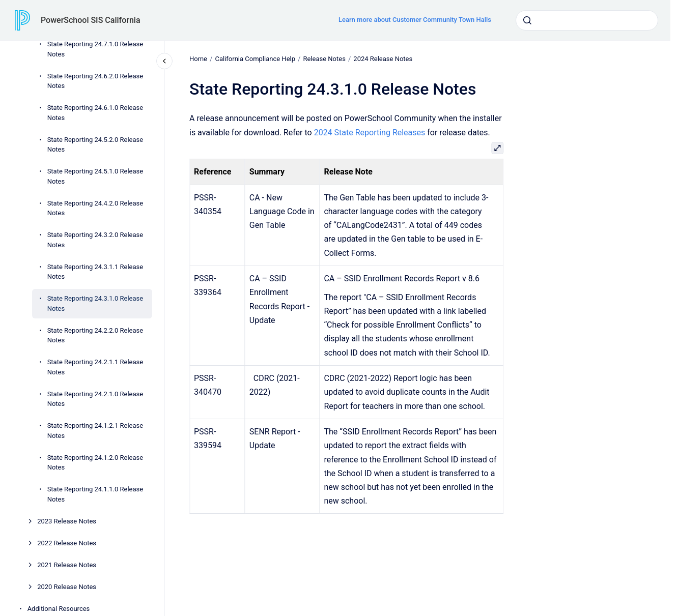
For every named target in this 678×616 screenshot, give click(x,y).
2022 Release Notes (67, 543)
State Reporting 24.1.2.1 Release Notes (95, 431)
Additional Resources (59, 609)
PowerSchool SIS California (91, 20)
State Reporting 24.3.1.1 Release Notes (95, 272)
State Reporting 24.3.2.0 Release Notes (95, 240)
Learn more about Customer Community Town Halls (415, 20)
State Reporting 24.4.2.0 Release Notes (95, 208)
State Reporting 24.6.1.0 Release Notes (95, 113)
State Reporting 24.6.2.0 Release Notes (95, 81)
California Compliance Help (255, 59)
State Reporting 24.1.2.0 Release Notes (95, 463)
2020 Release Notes (67, 587)
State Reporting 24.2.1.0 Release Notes (95, 399)
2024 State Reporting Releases (369, 132)
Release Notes (324, 59)
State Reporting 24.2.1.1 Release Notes (95, 367)
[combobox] (587, 20)
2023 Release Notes (67, 521)
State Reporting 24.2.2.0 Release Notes (95, 335)
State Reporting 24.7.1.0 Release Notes (95, 49)
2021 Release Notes (67, 565)
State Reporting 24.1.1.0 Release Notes (95, 494)
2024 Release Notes (383, 59)
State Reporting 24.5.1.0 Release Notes (95, 176)
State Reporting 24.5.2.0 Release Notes (95, 145)
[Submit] (527, 20)
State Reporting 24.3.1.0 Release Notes (95, 303)
